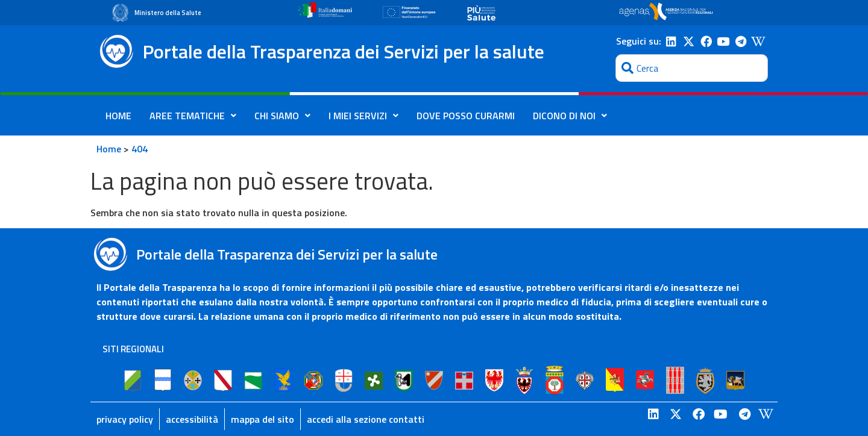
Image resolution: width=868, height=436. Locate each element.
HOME (118, 116)
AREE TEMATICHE (193, 116)
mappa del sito (263, 419)
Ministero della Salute (168, 13)
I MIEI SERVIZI (363, 116)
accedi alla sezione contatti (366, 419)
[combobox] (692, 68)
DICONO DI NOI (570, 116)
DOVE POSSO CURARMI (466, 116)
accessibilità (192, 419)
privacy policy (125, 419)
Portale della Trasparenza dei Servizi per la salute (343, 51)
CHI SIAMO (282, 116)
